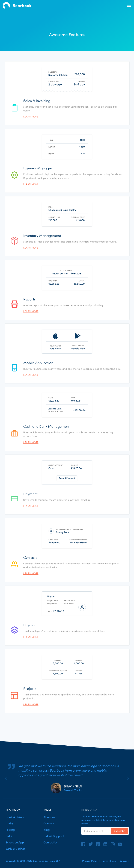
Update (10, 823)
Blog (47, 830)
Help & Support (54, 836)
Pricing (10, 830)
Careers (49, 823)
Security (124, 861)
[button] (129, 5)
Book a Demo (15, 817)
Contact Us (50, 842)
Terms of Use (109, 861)
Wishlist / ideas (15, 849)
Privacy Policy (90, 861)
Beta (9, 836)
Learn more (31, 117)
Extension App (15, 842)
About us (49, 817)
